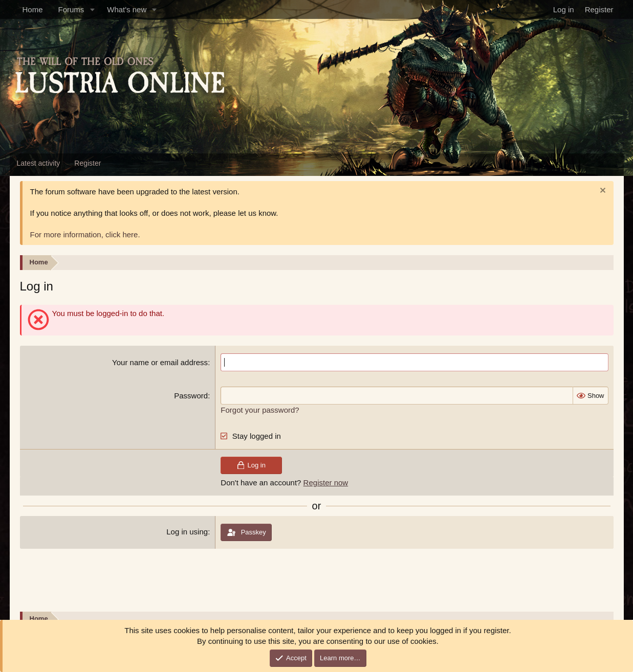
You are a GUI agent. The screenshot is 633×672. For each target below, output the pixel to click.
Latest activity (39, 163)
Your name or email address (160, 362)
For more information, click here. (85, 234)
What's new (127, 9)
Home (33, 9)
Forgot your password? (260, 410)
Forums (71, 9)
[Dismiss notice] (602, 192)
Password (191, 396)
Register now (326, 483)
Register (88, 163)
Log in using (187, 532)
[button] (92, 9)
